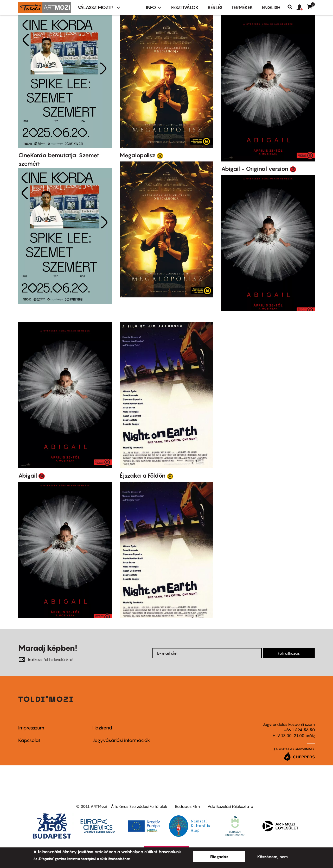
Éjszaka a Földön (143, 476)
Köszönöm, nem (273, 857)
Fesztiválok (185, 7)
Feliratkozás (289, 653)
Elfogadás (219, 857)
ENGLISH (271, 7)
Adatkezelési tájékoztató (230, 806)
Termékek (242, 7)
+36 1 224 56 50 (299, 730)
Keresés (292, 7)
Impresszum (31, 728)
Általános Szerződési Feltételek (139, 806)
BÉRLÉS (215, 7)
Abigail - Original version (255, 169)
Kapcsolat (29, 740)
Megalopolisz (137, 155)
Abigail (28, 476)
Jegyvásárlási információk (121, 740)
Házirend (102, 728)
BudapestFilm (187, 806)
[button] (302, 8)
